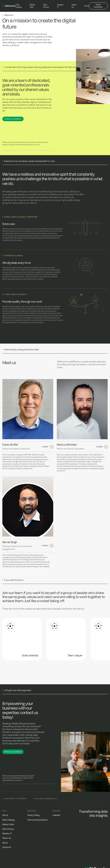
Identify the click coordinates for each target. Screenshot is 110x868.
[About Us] (74, 6)
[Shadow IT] (60, 6)
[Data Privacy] (46, 6)
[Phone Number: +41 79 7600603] (14, 799)
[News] (87, 6)
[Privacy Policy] (34, 815)
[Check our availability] (13, 119)
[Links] (4, 811)
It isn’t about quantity (15, 294)
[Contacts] (7, 847)
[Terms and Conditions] (37, 820)
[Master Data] (32, 6)
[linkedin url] (48, 447)
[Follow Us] (56, 811)
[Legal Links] (32, 811)
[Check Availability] (98, 6)
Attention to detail (14, 256)
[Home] (5, 815)
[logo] (9, 6)
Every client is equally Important (21, 217)
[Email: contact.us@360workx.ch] (45, 799)
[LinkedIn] (56, 815)
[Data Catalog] (19, 6)
